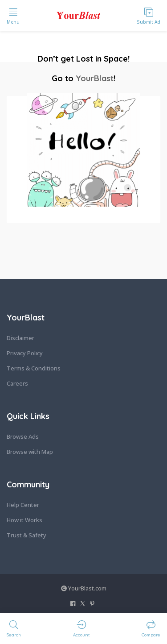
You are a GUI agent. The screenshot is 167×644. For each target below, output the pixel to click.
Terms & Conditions (34, 368)
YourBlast (95, 78)
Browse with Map (30, 452)
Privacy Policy (25, 353)
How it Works (24, 520)
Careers (17, 383)
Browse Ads (23, 436)
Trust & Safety (26, 535)
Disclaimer (20, 338)
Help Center (23, 505)
